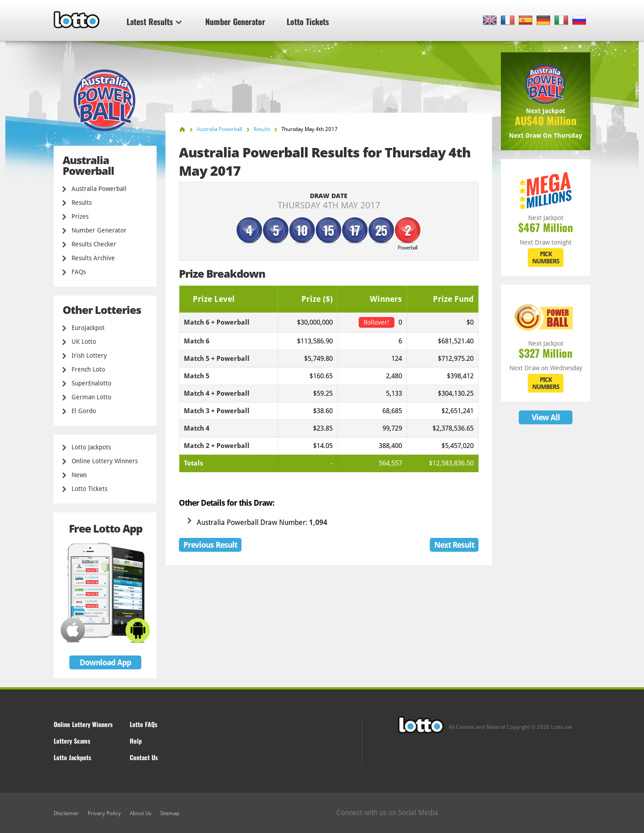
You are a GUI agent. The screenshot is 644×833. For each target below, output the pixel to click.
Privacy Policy (104, 813)
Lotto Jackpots (91, 447)
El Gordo (84, 411)
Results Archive (93, 258)
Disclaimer (66, 813)
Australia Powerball (99, 189)
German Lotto (91, 397)
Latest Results (154, 21)
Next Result (454, 545)
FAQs (79, 272)
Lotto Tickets (308, 21)
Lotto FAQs (144, 724)
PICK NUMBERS (546, 258)
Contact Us (144, 757)
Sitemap (170, 813)
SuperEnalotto (91, 383)
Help (136, 741)
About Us (140, 813)
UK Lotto (84, 342)
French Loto (88, 369)
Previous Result (210, 545)
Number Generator (235, 21)
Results (82, 203)
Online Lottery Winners (105, 461)
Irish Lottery (89, 355)
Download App (105, 662)
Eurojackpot (88, 328)
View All (546, 417)
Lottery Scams (72, 741)
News (79, 475)
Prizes (80, 216)
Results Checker (94, 244)
